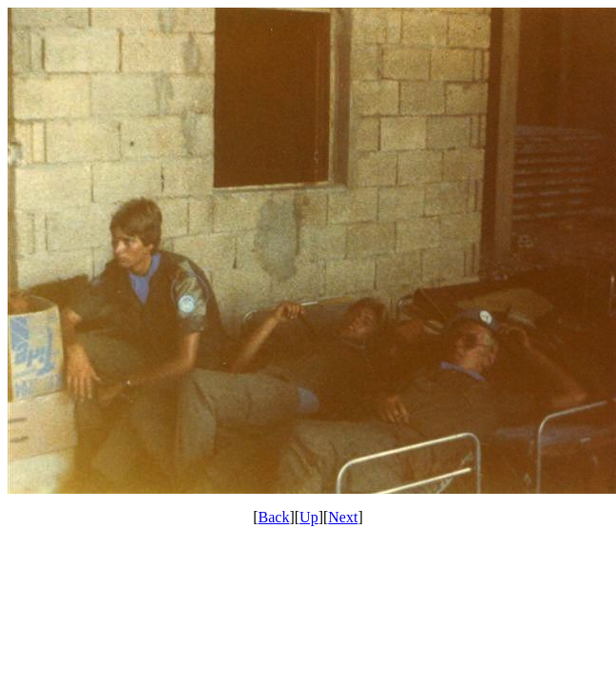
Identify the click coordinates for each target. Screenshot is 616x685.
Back (274, 517)
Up (309, 517)
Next (343, 517)
